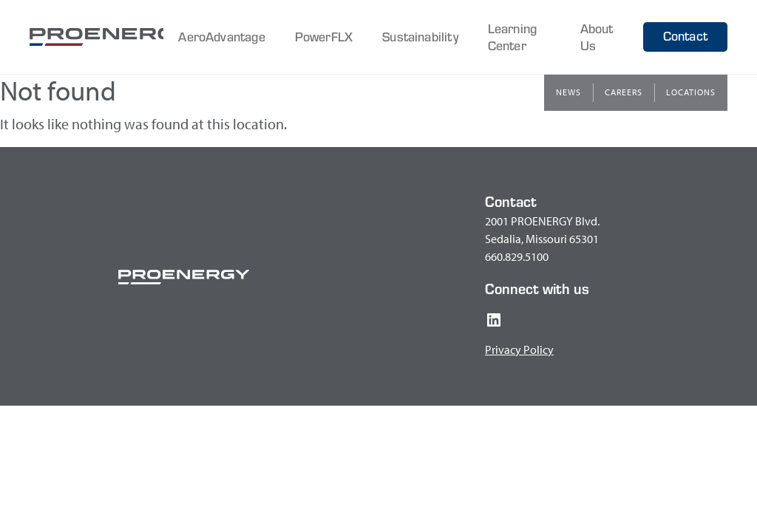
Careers (624, 92)
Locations (691, 92)
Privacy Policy (519, 349)
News (568, 92)
